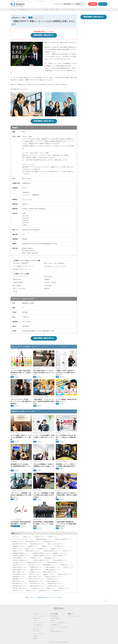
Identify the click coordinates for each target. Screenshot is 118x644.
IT (40, 10)
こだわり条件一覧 (38, 625)
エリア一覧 (36, 627)
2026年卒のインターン (59, 591)
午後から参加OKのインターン (20, 558)
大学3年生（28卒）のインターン (53, 577)
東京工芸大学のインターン (19, 581)
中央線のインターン (56, 549)
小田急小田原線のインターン (54, 581)
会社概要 (35, 638)
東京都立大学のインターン (54, 579)
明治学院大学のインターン (19, 577)
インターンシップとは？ (39, 616)
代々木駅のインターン (60, 546)
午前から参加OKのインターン (61, 556)
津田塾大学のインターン (67, 565)
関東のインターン (52, 588)
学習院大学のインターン (37, 567)
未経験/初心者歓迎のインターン (44, 539)
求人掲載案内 (54, 616)
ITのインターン (16, 537)
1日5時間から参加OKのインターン (21, 553)
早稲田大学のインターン (38, 588)
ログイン (103, 4)
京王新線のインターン (34, 572)
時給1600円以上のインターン (20, 586)
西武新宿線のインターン (51, 558)
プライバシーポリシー (39, 634)
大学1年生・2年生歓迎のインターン (64, 539)
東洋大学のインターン (65, 588)
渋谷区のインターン (53, 537)
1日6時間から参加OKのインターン (42, 553)
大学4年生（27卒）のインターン (36, 579)
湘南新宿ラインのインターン (60, 553)
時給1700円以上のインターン (38, 586)
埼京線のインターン (18, 551)
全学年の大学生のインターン (65, 574)
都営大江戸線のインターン (36, 577)
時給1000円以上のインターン (20, 544)
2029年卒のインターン (36, 558)
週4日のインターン (17, 549)
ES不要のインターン (18, 542)
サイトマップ (36, 632)
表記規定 (53, 620)
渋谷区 (41, 18)
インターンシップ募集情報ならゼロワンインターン (24, 10)
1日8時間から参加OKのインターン (42, 556)
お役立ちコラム (37, 629)
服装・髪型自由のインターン (33, 542)
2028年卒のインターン (45, 591)
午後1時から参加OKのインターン (35, 563)
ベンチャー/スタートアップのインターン (23, 539)
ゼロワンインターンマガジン (75, 616)
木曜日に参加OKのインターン (53, 570)
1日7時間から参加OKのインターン (21, 556)
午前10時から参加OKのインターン (21, 560)
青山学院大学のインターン (19, 565)
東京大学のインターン (35, 574)
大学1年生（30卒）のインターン (56, 586)
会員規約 (35, 636)
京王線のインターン (69, 567)
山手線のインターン (30, 549)
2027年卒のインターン (35, 565)
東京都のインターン (40, 537)
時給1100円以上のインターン (36, 581)
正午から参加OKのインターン (61, 560)
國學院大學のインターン (37, 570)
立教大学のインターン (18, 591)
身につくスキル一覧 (38, 623)
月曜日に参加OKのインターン (20, 567)
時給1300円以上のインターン (20, 584)
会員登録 (93, 4)
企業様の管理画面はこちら (57, 632)
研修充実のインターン (33, 546)
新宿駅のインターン (47, 546)
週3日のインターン (68, 551)
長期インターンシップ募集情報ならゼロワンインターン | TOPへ (44, 597)
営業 (58, 10)
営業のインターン (28, 537)
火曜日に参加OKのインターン (53, 567)
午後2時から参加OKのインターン (55, 563)
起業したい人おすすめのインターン (57, 544)
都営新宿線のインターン (19, 579)
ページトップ (105, 601)
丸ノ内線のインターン (18, 563)
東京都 (35, 18)
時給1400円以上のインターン (38, 584)
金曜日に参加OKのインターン (50, 572)
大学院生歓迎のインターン (50, 542)
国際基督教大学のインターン (50, 565)
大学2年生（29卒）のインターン (21, 588)
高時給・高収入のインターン (33, 551)
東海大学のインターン (49, 574)
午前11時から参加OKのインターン (42, 560)
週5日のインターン (31, 591)
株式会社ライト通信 (48, 10)
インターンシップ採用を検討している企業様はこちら (69, 4)
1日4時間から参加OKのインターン (52, 551)
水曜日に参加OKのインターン (20, 570)
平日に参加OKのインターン (19, 574)
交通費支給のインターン (19, 546)
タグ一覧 (35, 620)
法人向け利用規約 (55, 618)
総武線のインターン (43, 549)
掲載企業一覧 (36, 618)
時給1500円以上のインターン (55, 584)
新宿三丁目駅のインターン (19, 572)
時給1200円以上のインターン (38, 544)
